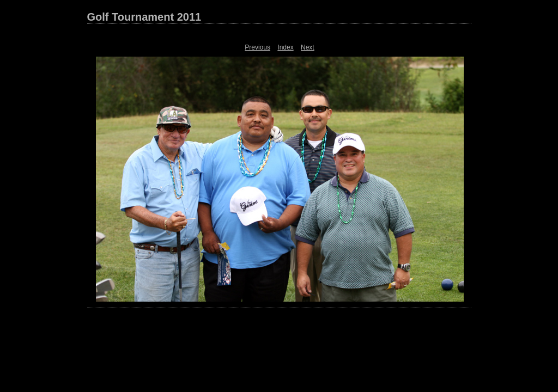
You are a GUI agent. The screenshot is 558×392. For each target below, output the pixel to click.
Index (285, 47)
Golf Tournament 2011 (144, 17)
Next (308, 47)
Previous (257, 47)
